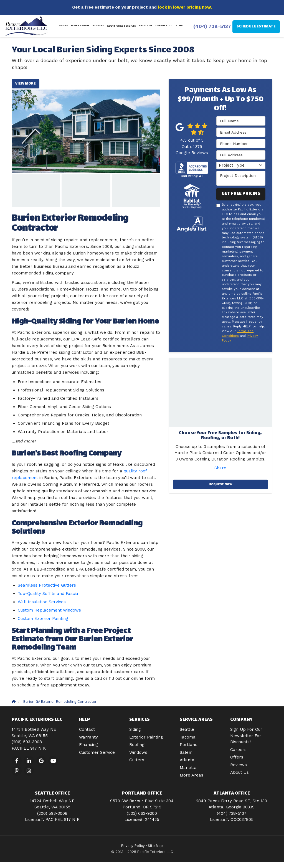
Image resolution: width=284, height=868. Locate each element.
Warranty (88, 737)
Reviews (239, 765)
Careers (238, 750)
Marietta (188, 768)
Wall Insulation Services (42, 602)
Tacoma (188, 737)
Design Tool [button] (164, 26)
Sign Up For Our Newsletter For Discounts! (246, 736)
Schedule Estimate (256, 27)
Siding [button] (64, 26)
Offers (237, 757)
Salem (186, 752)
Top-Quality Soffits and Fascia (48, 594)
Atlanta (187, 760)
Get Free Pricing (241, 194)
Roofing (137, 745)
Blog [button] (179, 26)
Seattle (187, 729)
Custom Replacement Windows (49, 610)
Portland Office (142, 794)
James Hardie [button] (80, 26)
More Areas (192, 775)
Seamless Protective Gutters (47, 585)
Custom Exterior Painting (43, 618)
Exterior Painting (146, 737)
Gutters (137, 760)
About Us (239, 772)
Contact (87, 729)
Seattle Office (52, 794)
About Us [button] (145, 26)
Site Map (155, 846)
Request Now (220, 484)
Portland (189, 745)
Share (220, 468)
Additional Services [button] (121, 26)
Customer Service (97, 752)
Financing (88, 745)
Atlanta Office (232, 794)
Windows (138, 752)
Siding (135, 729)
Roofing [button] (98, 26)
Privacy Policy (133, 846)
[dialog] (242, 850)
